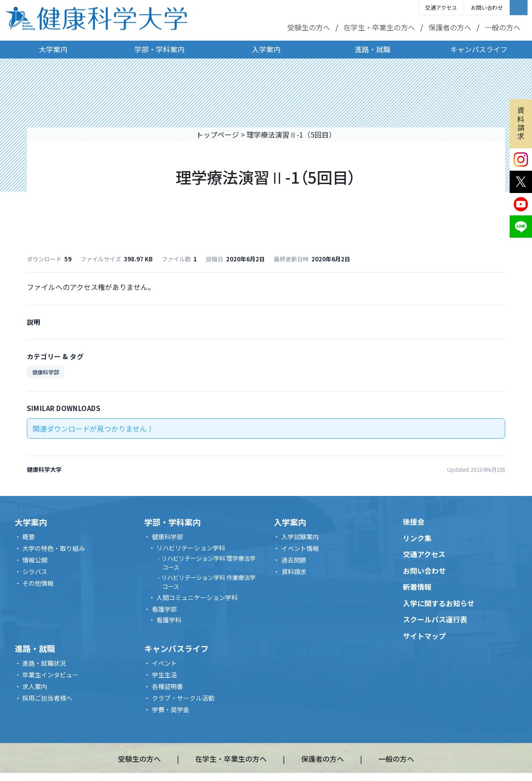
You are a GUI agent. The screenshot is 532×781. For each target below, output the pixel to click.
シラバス (35, 571)
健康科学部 (46, 372)
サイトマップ (424, 636)
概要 (29, 537)
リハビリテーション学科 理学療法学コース (208, 563)
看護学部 (164, 609)
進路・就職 (373, 49)
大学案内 (53, 49)
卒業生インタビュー (50, 675)
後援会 (414, 521)
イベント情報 (300, 548)
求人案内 (35, 686)
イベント (164, 663)
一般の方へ (503, 27)
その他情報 (38, 583)
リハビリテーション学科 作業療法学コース (208, 582)
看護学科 (169, 620)
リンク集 (417, 538)
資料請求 (521, 123)
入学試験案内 (300, 537)
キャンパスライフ (479, 49)
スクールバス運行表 (435, 619)
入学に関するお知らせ (439, 603)
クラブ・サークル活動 (183, 698)
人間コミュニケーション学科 (197, 597)
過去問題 (294, 560)
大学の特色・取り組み (54, 548)
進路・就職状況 (44, 663)
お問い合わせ (487, 7)
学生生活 (164, 675)
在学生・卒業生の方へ (379, 27)
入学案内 (266, 49)
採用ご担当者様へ (47, 698)
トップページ (218, 134)
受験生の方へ (309, 27)
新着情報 (417, 587)
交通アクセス (441, 7)
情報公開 (35, 560)
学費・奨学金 (171, 710)
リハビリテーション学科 (191, 548)
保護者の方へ (450, 27)
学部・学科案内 (159, 49)
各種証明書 (168, 686)
